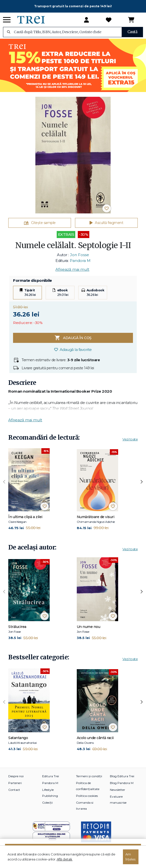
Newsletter (118, 790)
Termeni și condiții (89, 776)
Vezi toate (130, 439)
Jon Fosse (80, 255)
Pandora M (80, 261)
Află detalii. (65, 859)
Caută (132, 32)
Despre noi (16, 776)
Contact (14, 790)
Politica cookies (87, 796)
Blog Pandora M (122, 783)
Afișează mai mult (72, 269)
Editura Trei (51, 776)
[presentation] (4, 482)
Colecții (47, 803)
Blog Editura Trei (122, 776)
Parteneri (15, 783)
